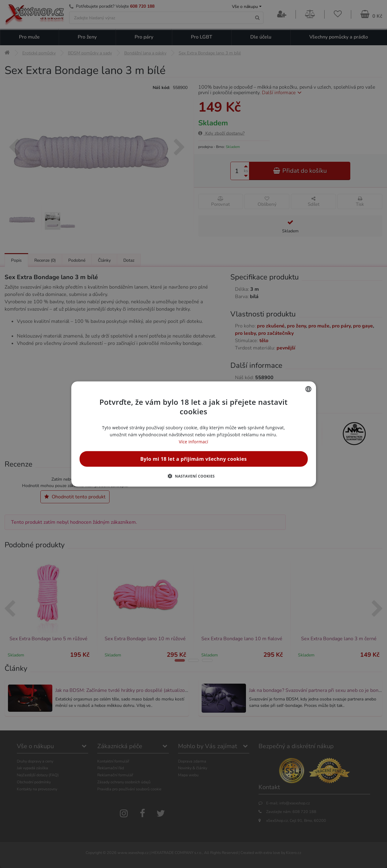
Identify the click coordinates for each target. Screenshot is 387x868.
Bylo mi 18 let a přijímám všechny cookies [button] (193, 459)
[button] (193, 476)
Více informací (193, 442)
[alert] (193, 434)
